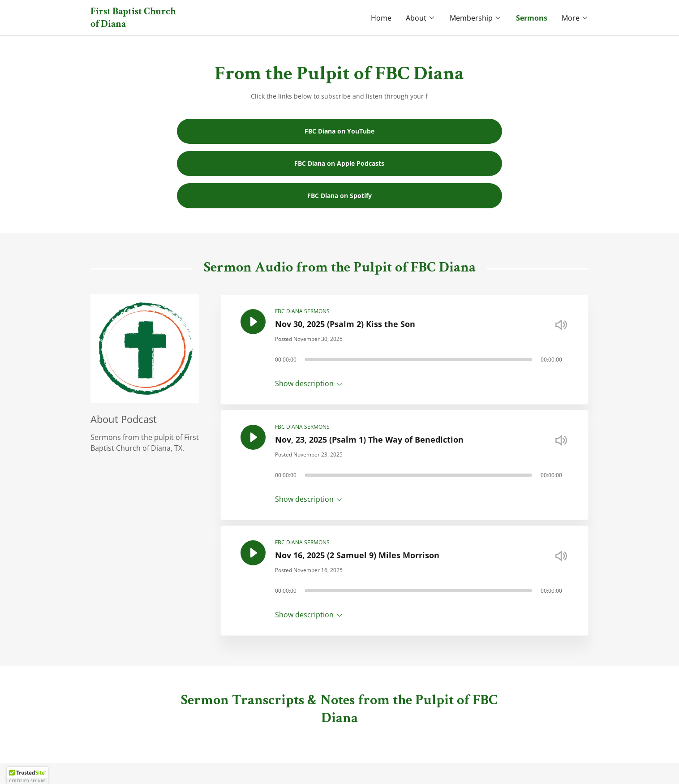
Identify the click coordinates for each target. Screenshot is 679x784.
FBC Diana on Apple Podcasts (339, 163)
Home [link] (381, 18)
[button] (421, 18)
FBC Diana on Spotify (339, 196)
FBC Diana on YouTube (339, 131)
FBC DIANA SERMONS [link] (302, 311)
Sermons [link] (532, 18)
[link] (215, 24)
